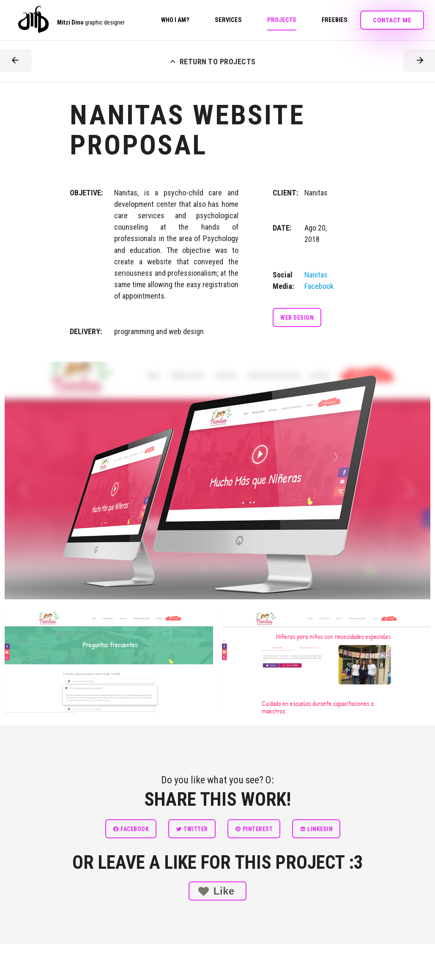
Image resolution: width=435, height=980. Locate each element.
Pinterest (254, 829)
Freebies (335, 20)
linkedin (316, 829)
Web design (297, 318)
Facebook (131, 829)
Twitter (192, 829)
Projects (282, 20)
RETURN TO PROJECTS (212, 60)
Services (228, 20)
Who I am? (175, 20)
